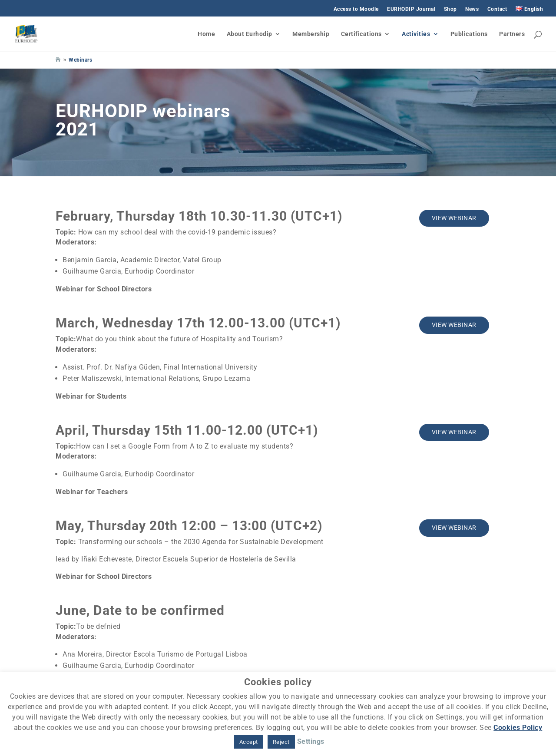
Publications (469, 34)
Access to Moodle (356, 9)
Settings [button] (311, 741)
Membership (311, 34)
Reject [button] (281, 742)
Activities (416, 34)
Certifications (361, 34)
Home (206, 34)
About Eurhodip (250, 34)
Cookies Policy (518, 728)
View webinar (454, 218)
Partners (512, 34)
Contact (497, 9)
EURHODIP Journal (411, 9)
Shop (450, 9)
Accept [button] (249, 742)
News (472, 9)
